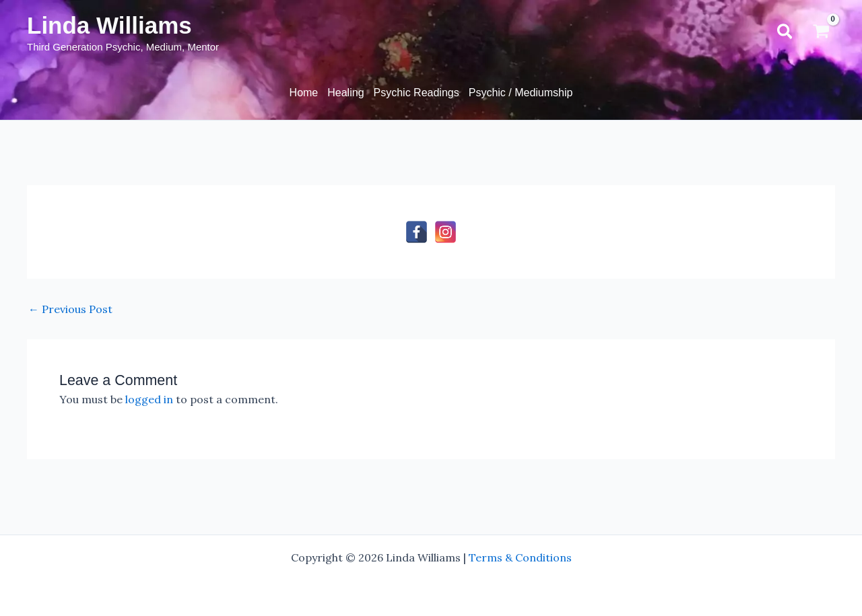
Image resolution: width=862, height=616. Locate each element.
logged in (149, 399)
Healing (345, 93)
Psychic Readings (417, 93)
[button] (786, 33)
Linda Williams (109, 25)
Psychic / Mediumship (521, 93)
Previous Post (70, 309)
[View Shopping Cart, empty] (821, 33)
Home (304, 93)
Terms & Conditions (520, 557)
